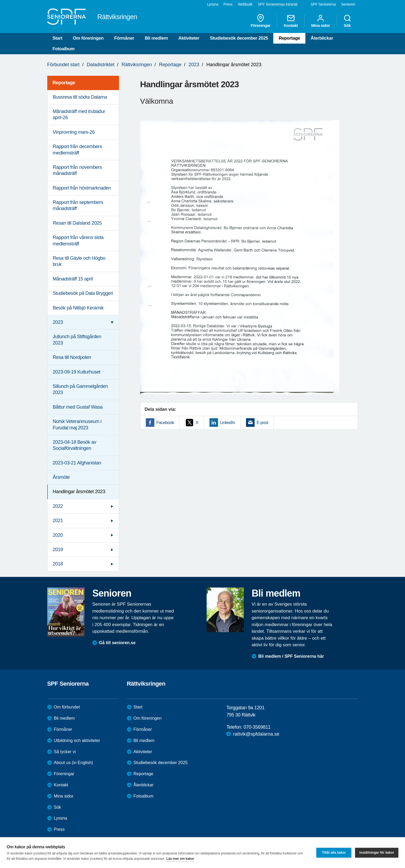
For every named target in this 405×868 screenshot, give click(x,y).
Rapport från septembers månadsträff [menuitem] (78, 205)
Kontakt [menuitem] (291, 21)
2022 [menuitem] (58, 506)
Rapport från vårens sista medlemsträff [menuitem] (78, 240)
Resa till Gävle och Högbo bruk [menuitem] (79, 261)
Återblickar (322, 38)
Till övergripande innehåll (0, 0)
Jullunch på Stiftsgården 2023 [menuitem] (77, 340)
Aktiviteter (189, 38)
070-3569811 (257, 727)
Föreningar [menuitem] (261, 21)
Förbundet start (63, 65)
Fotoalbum (64, 49)
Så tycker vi (65, 752)
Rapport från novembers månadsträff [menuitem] (77, 170)
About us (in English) (74, 763)
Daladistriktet (101, 65)
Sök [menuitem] (347, 21)
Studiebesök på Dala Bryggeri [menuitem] (83, 293)
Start (57, 38)
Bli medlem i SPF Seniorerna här (291, 656)
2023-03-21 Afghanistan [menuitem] (77, 463)
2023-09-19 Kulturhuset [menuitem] (77, 372)
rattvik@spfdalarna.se (256, 734)
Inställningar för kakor (377, 853)
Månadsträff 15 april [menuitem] (73, 279)
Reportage (289, 38)
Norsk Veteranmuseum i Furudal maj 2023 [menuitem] (77, 424)
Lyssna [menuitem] (213, 4)
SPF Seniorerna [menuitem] (323, 4)
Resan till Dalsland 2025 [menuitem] (77, 223)
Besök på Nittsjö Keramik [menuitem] (78, 308)
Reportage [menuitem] (64, 83)
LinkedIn (227, 423)
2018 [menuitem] (58, 564)
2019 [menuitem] (58, 550)
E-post (262, 423)
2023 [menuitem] (58, 322)
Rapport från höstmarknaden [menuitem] (82, 188)
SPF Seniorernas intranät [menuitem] (278, 4)
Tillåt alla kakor (334, 853)
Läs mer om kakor (180, 859)
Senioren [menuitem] (348, 4)
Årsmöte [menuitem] (61, 477)
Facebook (165, 423)
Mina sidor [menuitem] (320, 21)
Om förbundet (67, 707)
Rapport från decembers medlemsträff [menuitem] (77, 150)
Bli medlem (156, 38)
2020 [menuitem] (58, 535)
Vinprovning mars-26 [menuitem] (74, 132)
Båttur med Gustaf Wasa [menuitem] (78, 407)
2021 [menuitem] (58, 521)
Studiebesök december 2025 (239, 38)
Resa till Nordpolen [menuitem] (72, 357)
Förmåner (124, 38)
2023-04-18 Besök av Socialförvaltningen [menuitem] (75, 445)
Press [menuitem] (228, 4)
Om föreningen (88, 38)
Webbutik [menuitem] (245, 4)
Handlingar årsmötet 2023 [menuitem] (79, 492)
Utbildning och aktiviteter (77, 741)
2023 (194, 65)
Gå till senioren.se (117, 643)
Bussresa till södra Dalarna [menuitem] (80, 97)
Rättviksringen (137, 65)
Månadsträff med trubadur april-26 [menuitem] (79, 114)
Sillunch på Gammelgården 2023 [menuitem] (80, 389)
